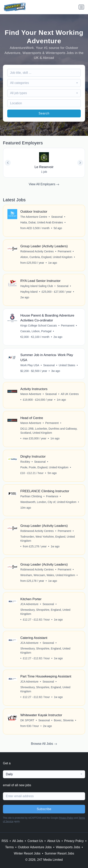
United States (67, 365)
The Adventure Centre (34, 217)
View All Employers (44, 184)
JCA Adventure (29, 604)
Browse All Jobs (44, 744)
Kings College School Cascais (39, 326)
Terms (10, 847)
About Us (54, 841)
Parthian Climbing (31, 496)
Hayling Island (29, 292)
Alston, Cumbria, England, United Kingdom (46, 257)
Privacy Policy (66, 818)
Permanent (64, 251)
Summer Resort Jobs (59, 853)
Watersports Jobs (68, 847)
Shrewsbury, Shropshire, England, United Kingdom (45, 612)
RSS (5, 841)
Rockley (25, 462)
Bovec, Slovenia (64, 720)
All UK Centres (70, 394)
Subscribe (44, 809)
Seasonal (57, 217)
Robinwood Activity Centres (37, 251)
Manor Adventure (31, 394)
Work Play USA (30, 365)
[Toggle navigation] (81, 7)
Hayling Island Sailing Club (37, 286)
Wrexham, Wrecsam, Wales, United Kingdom (48, 575)
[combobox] (44, 83)
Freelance (52, 496)
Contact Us (35, 841)
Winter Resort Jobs (27, 853)
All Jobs (18, 841)
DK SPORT (27, 720)
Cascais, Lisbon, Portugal (36, 331)
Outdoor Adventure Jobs (35, 847)
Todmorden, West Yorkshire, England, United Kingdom (48, 539)
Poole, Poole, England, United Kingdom (44, 467)
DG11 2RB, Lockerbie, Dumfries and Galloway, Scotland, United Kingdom (49, 431)
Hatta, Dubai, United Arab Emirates (42, 222)
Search (44, 113)
